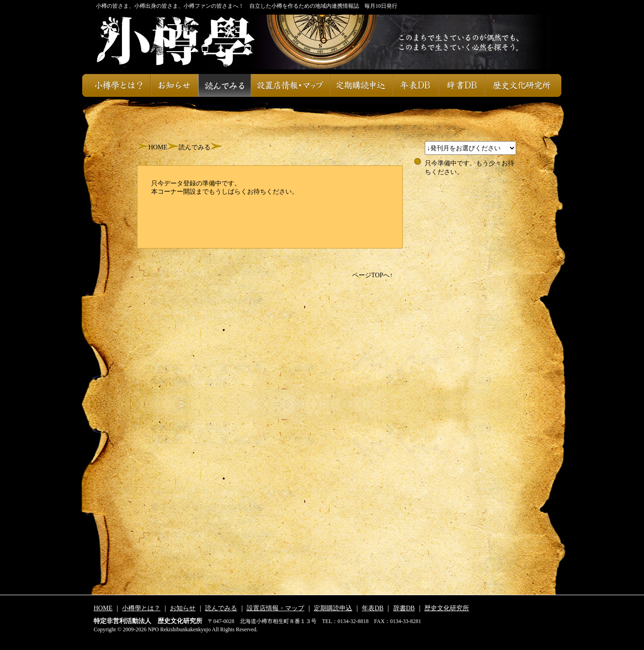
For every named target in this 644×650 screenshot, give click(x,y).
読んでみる (224, 85)
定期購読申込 (361, 85)
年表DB (416, 85)
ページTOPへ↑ (372, 275)
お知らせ (174, 85)
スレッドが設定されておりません (470, 148)
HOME (158, 147)
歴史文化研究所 (523, 85)
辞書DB (462, 85)
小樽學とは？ (116, 85)
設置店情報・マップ (290, 85)
